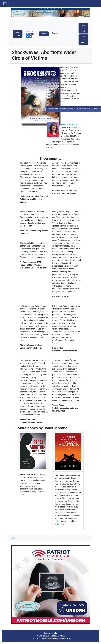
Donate (44, 34)
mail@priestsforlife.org (62, 639)
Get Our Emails (83, 28)
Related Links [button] (18, 34)
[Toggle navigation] (5, 3)
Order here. (60, 524)
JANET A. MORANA (69, 125)
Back (14, 538)
